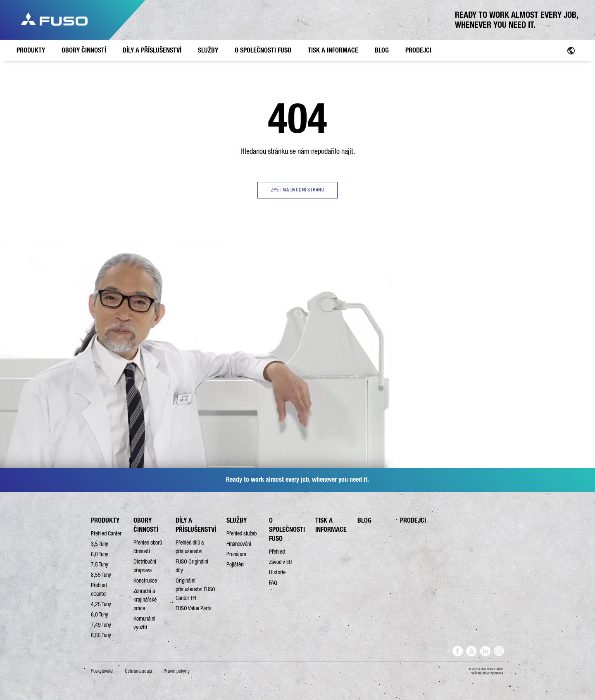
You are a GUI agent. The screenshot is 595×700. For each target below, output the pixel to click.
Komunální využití (144, 623)
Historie (277, 572)
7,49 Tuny (101, 625)
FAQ (273, 583)
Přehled (277, 552)
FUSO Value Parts (194, 608)
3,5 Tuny (100, 544)
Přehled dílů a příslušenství (190, 547)
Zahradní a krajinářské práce (145, 600)
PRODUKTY (105, 520)
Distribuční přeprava (145, 566)
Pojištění (236, 564)
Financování (239, 544)
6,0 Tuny (100, 554)
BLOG (364, 520)
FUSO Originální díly (192, 566)
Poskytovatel (102, 671)
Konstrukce (145, 581)
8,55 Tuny (101, 575)
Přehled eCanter (99, 589)
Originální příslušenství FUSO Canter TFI (195, 589)
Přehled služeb (242, 533)
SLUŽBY (237, 520)
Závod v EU (280, 562)
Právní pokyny (177, 671)
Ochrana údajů (138, 671)
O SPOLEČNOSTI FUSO (287, 529)
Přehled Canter (106, 533)
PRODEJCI (413, 520)
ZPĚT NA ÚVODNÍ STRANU (298, 190)
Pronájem (236, 554)
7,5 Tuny (100, 564)
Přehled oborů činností (148, 547)
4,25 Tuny (101, 604)
